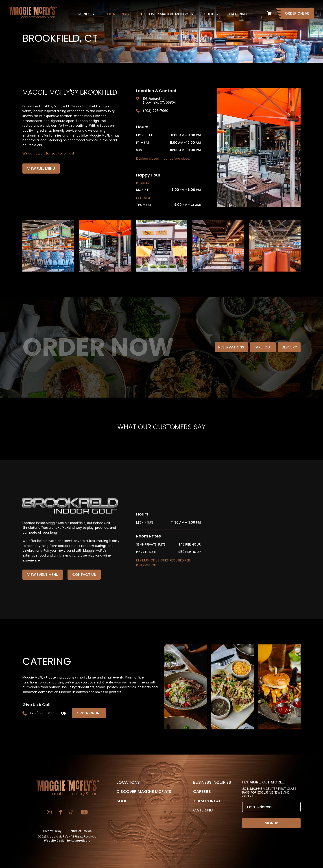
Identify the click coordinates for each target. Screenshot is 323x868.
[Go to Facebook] (60, 813)
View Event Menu (43, 575)
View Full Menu (41, 169)
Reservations (231, 347)
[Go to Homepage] (67, 788)
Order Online (89, 713)
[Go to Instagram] (49, 813)
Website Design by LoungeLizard (67, 841)
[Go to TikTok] (71, 813)
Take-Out (263, 347)
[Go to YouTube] (84, 813)
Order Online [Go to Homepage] (297, 13)
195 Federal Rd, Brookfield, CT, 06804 (159, 101)
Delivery (289, 347)
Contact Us (84, 575)
